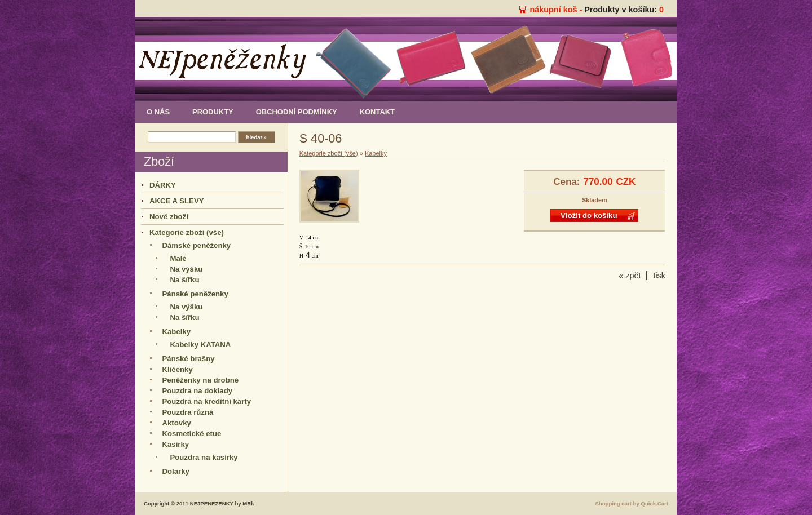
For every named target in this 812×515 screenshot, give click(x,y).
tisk (659, 276)
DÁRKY (163, 185)
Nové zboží (169, 217)
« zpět (630, 276)
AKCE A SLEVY (176, 201)
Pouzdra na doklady (198, 391)
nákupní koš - (557, 10)
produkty (213, 112)
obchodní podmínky (297, 112)
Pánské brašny (189, 359)
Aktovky (177, 423)
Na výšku (186, 269)
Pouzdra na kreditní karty (207, 401)
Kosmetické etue (192, 434)
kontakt (377, 112)
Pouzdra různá (188, 412)
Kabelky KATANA (200, 345)
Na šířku (184, 280)
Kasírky (176, 444)
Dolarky (176, 471)
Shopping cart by (632, 503)
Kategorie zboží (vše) (187, 232)
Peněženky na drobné (201, 380)
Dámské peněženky (197, 245)
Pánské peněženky (195, 294)
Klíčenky (178, 369)
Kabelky (177, 332)
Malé (178, 258)
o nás (158, 112)
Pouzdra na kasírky (204, 457)
